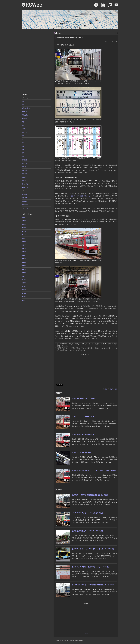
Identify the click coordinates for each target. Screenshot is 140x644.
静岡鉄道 (24, 160)
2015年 (24, 255)
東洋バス (24, 194)
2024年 (24, 224)
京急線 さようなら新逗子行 (81, 453)
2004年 (24, 293)
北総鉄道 (24, 112)
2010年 (24, 273)
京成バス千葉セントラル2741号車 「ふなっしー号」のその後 (93, 549)
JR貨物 (24, 181)
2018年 (24, 245)
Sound (110, 6)
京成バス (24, 198)
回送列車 (112, 389)
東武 (23, 136)
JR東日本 (24, 163)
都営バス (24, 201)
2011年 (24, 269)
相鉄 (23, 139)
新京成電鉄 (25, 115)
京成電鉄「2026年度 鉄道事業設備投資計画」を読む (90, 495)
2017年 (24, 249)
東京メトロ (25, 132)
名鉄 (23, 143)
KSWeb (32, 5)
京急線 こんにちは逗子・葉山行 (83, 417)
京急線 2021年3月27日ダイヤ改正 (84, 399)
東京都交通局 (26, 108)
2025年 (24, 221)
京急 (106, 389)
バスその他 (25, 208)
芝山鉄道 (24, 119)
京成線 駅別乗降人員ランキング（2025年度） (88, 531)
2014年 (24, 259)
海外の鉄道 (25, 184)
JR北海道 (24, 174)
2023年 (24, 228)
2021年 (24, 235)
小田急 (24, 129)
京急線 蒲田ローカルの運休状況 (83, 435)
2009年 (24, 276)
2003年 (24, 297)
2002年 (24, 300)
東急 (23, 122)
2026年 (24, 217)
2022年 (24, 231)
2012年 (24, 266)
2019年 (24, 242)
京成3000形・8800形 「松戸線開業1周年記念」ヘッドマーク (93, 585)
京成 (23, 101)
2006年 (24, 286)
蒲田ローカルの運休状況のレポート (82, 196)
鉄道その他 (25, 187)
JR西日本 (24, 170)
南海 (23, 149)
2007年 (24, 283)
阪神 (23, 156)
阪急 (23, 153)
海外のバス (25, 205)
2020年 (24, 238)
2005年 (24, 290)
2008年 (24, 279)
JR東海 (24, 167)
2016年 (24, 252)
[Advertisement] (36, 61)
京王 (23, 125)
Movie (116, 6)
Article (103, 6)
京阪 (23, 146)
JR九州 (24, 177)
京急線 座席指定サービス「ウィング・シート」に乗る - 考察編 (94, 470)
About (96, 6)
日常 (116, 389)
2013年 (24, 262)
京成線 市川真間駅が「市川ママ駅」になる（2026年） (91, 567)
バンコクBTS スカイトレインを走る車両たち (88, 513)
